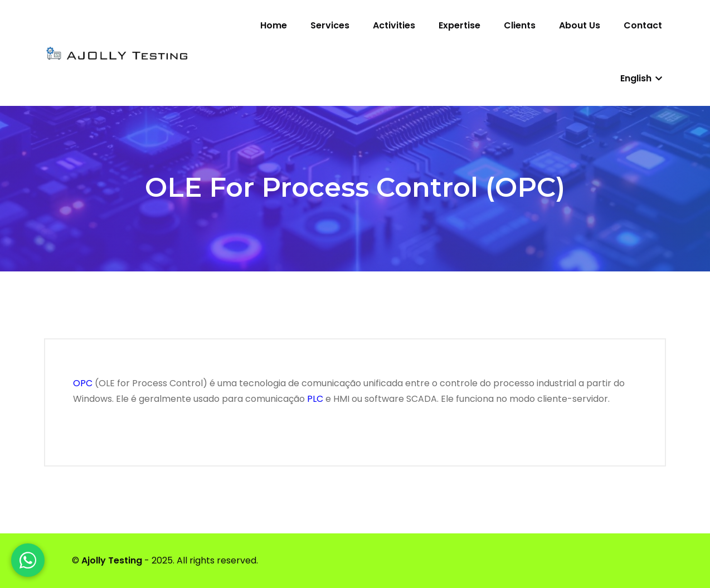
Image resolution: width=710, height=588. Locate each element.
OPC (83, 383)
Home (274, 25)
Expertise (459, 25)
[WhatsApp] (28, 560)
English (641, 78)
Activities (394, 25)
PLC (315, 399)
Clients (520, 25)
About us (580, 25)
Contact (643, 25)
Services (330, 25)
